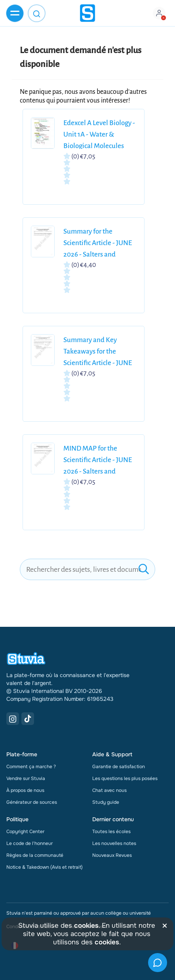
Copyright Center (25, 832)
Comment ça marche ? (31, 767)
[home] (87, 13)
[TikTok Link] (28, 719)
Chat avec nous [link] (109, 790)
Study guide (106, 802)
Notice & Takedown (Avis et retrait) (45, 867)
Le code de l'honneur (29, 843)
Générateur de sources (32, 802)
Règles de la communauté (35, 855)
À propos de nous (25, 790)
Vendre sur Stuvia (26, 778)
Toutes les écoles (111, 832)
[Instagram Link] (13, 719)
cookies (86, 926)
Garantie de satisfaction (119, 767)
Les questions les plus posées (125, 778)
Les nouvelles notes (114, 843)
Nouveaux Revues (112, 855)
